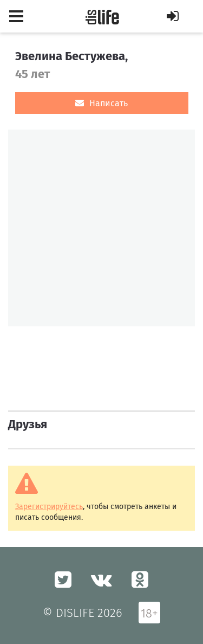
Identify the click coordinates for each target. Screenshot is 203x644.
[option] (101, 228)
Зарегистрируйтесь (49, 507)
